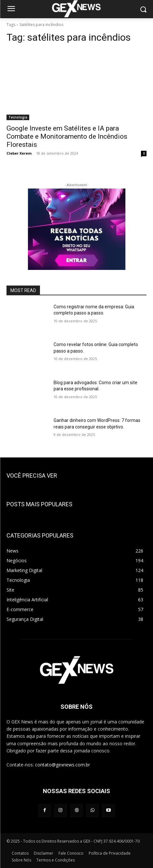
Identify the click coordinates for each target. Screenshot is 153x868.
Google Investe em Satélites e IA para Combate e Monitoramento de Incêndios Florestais (67, 136)
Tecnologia (18, 117)
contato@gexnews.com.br (63, 765)
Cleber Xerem (19, 153)
